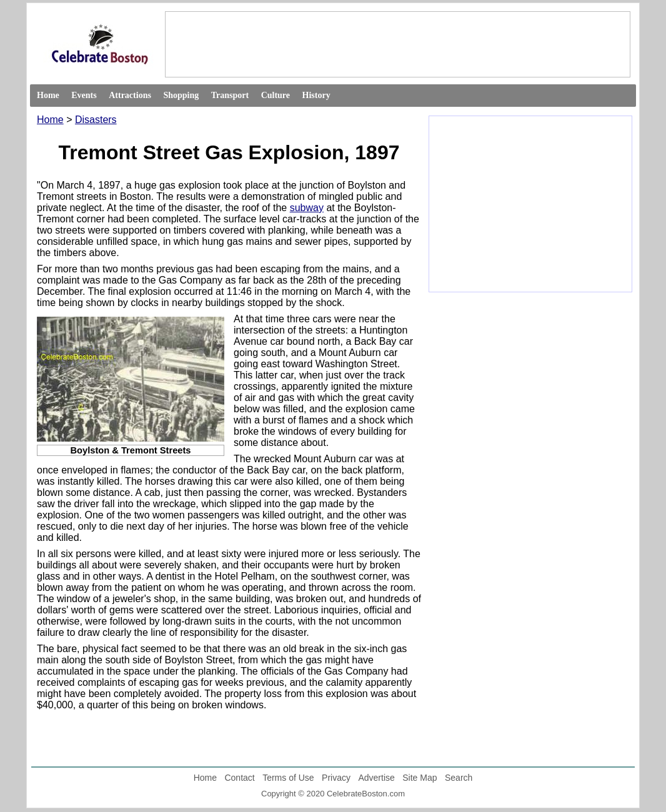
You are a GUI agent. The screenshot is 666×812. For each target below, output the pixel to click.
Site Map (420, 778)
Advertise (376, 778)
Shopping (181, 95)
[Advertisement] (397, 44)
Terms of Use (288, 778)
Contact (239, 778)
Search (459, 778)
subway (307, 208)
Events (84, 95)
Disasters (96, 120)
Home (48, 95)
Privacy (336, 778)
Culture (276, 95)
